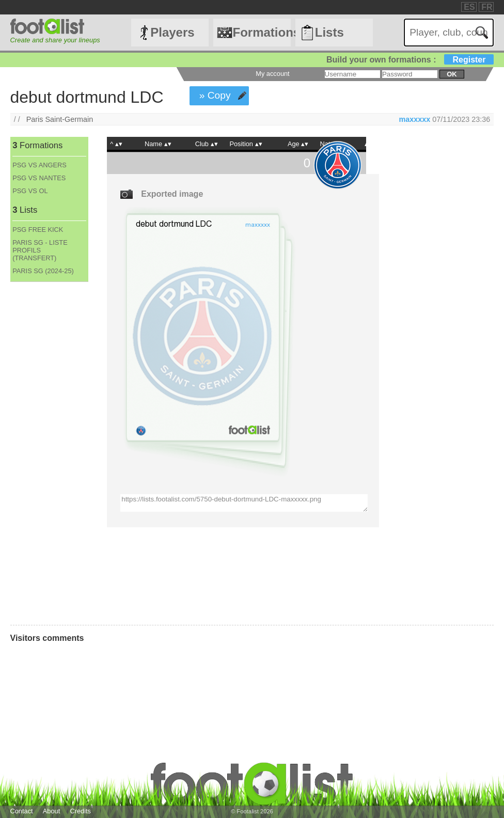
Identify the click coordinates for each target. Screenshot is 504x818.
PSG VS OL (30, 191)
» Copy (215, 95)
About (51, 811)
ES (469, 7)
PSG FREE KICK (38, 230)
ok (452, 74)
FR (487, 7)
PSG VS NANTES (39, 178)
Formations (261, 32)
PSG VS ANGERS (40, 165)
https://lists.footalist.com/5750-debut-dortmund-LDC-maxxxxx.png (244, 503)
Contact (22, 811)
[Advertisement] (49, 453)
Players (172, 32)
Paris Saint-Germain (60, 119)
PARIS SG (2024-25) (43, 271)
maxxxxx (414, 119)
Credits (80, 811)
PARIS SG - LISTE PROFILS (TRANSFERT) (40, 250)
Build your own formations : (410, 60)
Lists (329, 32)
